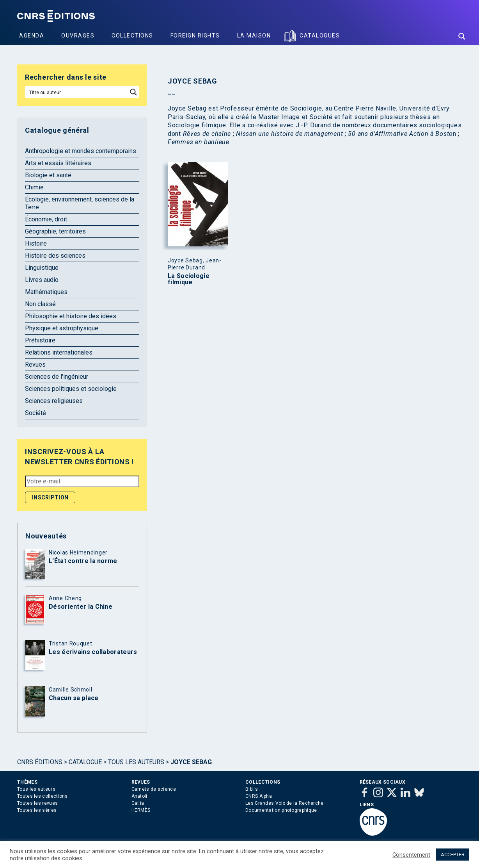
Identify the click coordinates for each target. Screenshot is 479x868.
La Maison (254, 36)
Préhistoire (40, 340)
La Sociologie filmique (189, 279)
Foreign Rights (195, 36)
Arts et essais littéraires (58, 163)
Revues (35, 364)
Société (35, 413)
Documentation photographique (281, 810)
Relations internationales (59, 352)
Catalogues (320, 36)
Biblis (252, 789)
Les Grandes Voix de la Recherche (285, 803)
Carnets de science (154, 789)
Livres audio (42, 280)
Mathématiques (46, 292)
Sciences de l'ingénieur (57, 377)
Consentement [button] (411, 855)
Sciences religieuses (54, 401)
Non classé (40, 304)
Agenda (32, 36)
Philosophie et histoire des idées (71, 316)
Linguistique (42, 268)
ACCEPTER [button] (453, 855)
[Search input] (77, 92)
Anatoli (139, 796)
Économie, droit (46, 219)
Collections (132, 36)
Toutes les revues (37, 803)
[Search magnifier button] (462, 36)
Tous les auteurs (136, 762)
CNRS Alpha (259, 796)
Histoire (36, 243)
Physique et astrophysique (62, 328)
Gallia (138, 803)
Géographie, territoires (55, 231)
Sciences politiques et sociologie (71, 389)
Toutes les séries (37, 810)
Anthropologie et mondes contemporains (81, 151)
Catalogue (85, 762)
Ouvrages (78, 36)
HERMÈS (141, 810)
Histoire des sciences (55, 256)
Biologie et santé (48, 175)
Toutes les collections (43, 796)
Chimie (34, 187)
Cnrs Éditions (40, 762)
